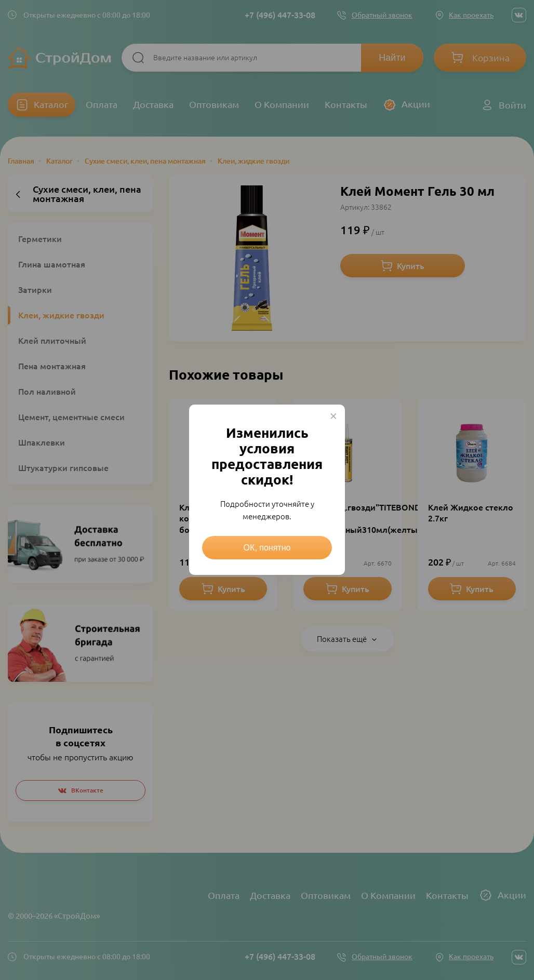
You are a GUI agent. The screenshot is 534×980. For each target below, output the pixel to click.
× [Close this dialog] (333, 416)
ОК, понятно (267, 548)
